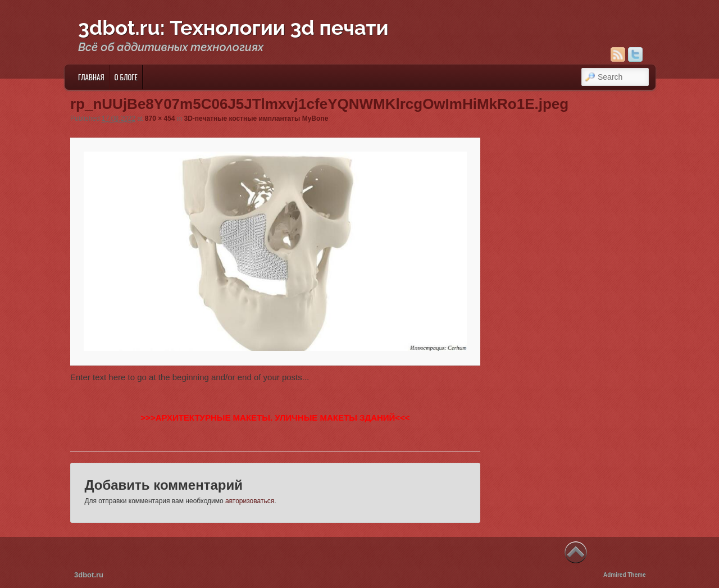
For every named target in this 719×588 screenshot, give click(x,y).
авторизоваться (250, 501)
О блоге (126, 77)
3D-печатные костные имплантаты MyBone (256, 118)
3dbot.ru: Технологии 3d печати (233, 28)
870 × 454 (160, 118)
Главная (91, 77)
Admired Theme (625, 575)
